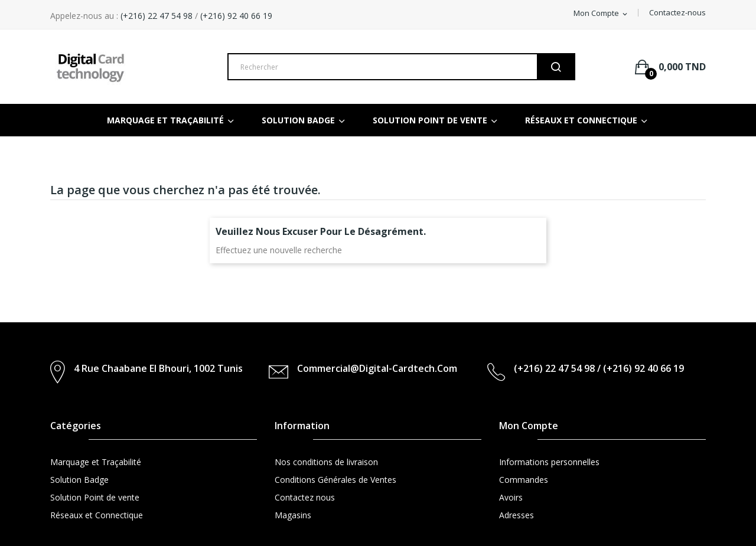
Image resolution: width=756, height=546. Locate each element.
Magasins (293, 515)
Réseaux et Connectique (97, 515)
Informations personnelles (549, 462)
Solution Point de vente (95, 497)
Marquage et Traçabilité (96, 462)
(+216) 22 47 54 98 (155, 16)
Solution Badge (79, 480)
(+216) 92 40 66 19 (236, 16)
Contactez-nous (677, 12)
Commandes (524, 480)
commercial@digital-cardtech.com (377, 368)
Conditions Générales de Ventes (335, 480)
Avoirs (511, 497)
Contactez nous (305, 497)
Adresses (517, 515)
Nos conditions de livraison (326, 462)
